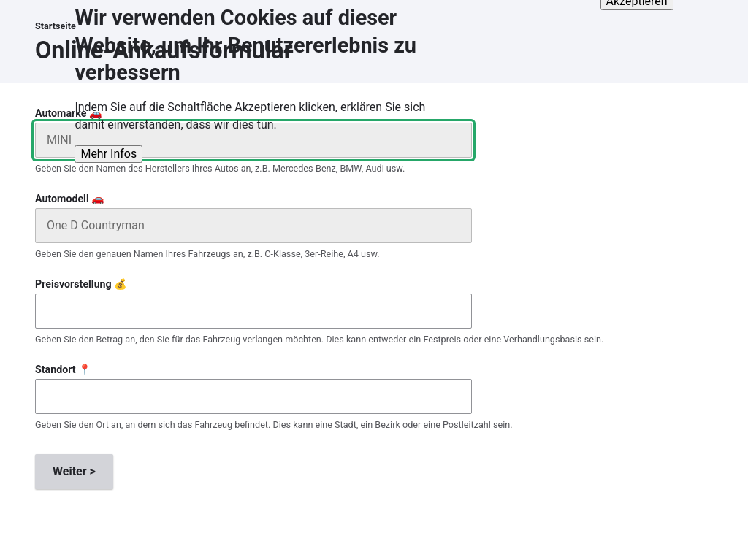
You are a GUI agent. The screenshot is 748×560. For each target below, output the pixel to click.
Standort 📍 (63, 369)
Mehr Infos (108, 144)
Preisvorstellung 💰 (81, 284)
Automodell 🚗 (70, 199)
